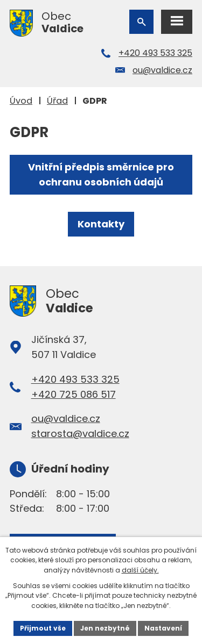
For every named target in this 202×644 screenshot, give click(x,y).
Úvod (21, 101)
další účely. (140, 570)
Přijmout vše (43, 628)
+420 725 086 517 (74, 394)
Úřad (57, 101)
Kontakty (101, 224)
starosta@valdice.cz (80, 434)
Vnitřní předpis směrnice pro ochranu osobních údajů (101, 174)
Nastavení (163, 628)
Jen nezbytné (105, 628)
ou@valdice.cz (162, 70)
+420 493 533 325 (155, 53)
